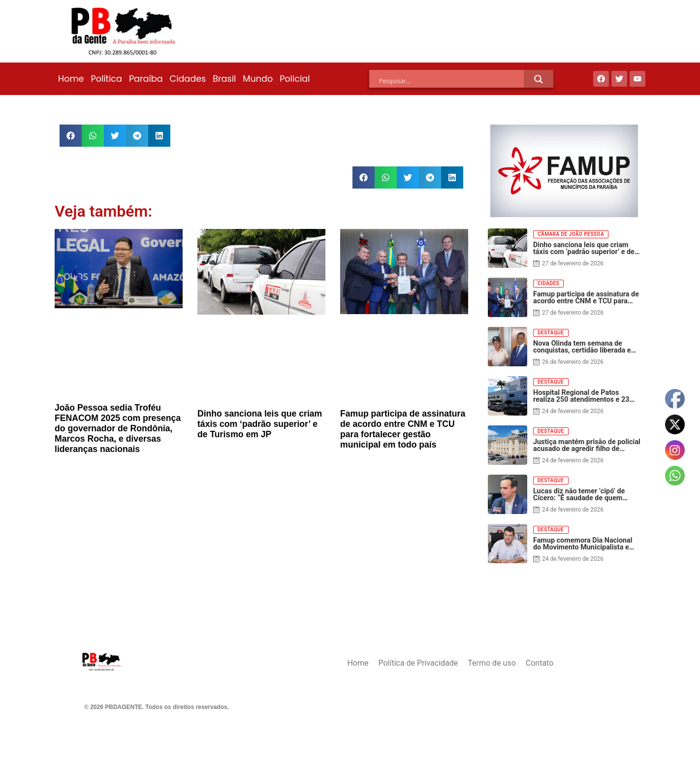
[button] (71, 136)
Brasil (224, 79)
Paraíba (146, 79)
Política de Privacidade (418, 663)
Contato (540, 663)
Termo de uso (492, 663)
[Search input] (451, 81)
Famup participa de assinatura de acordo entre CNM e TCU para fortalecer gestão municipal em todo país (403, 429)
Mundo (258, 79)
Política (106, 79)
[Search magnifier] (539, 79)
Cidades (188, 79)
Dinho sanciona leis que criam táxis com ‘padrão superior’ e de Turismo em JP (260, 424)
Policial (295, 79)
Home (71, 79)
